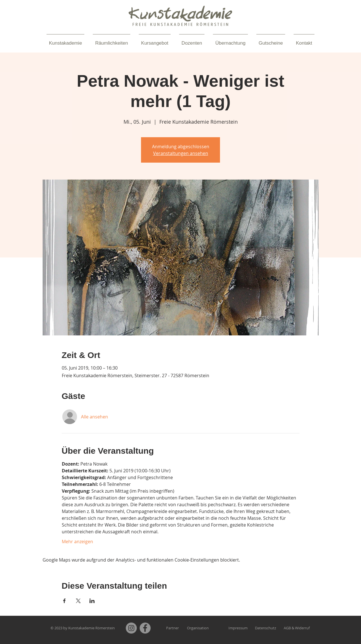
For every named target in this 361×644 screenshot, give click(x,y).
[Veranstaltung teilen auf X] (78, 601)
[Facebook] (145, 628)
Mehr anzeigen (77, 542)
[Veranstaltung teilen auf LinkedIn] (92, 601)
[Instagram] (131, 628)
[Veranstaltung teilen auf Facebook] (64, 601)
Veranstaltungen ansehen (181, 153)
